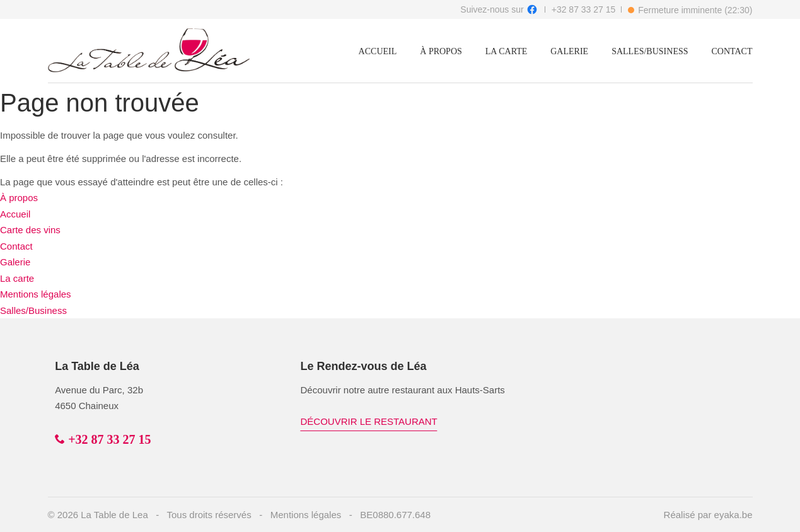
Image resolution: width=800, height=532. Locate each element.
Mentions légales (36, 294)
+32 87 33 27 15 (584, 9)
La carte (506, 51)
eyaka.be (733, 515)
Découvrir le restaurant (369, 421)
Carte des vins (30, 230)
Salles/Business (650, 51)
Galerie (569, 51)
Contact (732, 51)
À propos (441, 51)
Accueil (378, 51)
